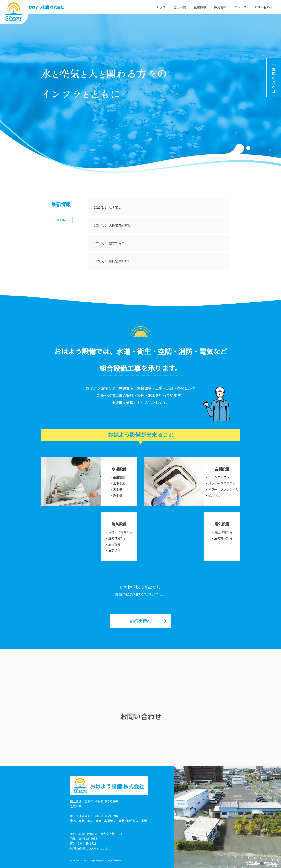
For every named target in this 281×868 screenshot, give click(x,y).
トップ (161, 7)
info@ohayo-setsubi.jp (93, 848)
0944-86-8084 (88, 839)
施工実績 (180, 7)
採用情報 (220, 7)
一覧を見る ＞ (62, 220)
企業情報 (200, 7)
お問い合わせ (264, 7)
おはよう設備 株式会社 (46, 7)
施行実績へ (140, 621)
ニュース (240, 7)
